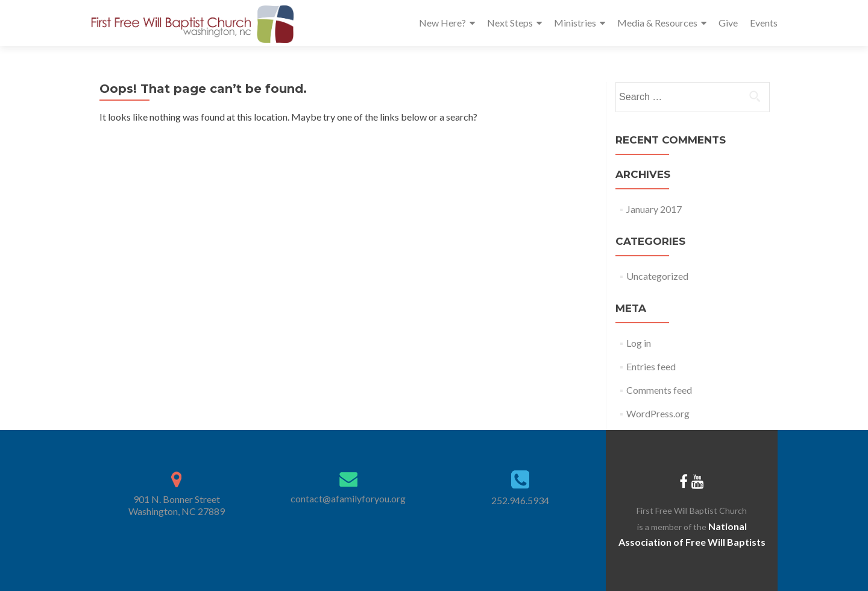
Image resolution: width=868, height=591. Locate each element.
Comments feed (659, 390)
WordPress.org (658, 413)
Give (728, 23)
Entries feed (651, 366)
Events (764, 23)
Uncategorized (657, 276)
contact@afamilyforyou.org (348, 498)
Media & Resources (657, 23)
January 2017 (654, 209)
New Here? (442, 23)
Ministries (575, 23)
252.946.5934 (520, 500)
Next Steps (510, 23)
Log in (639, 343)
